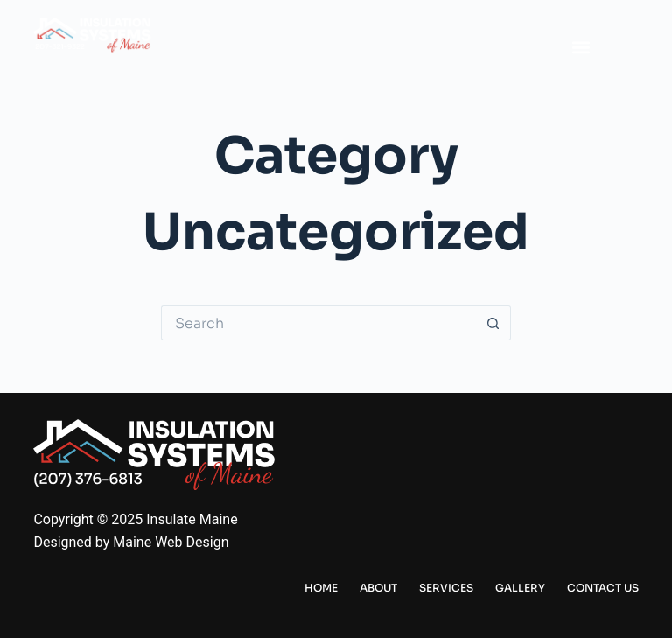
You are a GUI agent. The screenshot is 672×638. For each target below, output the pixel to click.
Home (321, 588)
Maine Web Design (171, 542)
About (378, 588)
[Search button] (493, 323)
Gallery (520, 588)
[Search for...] (318, 323)
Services (446, 588)
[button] (581, 48)
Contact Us (603, 588)
